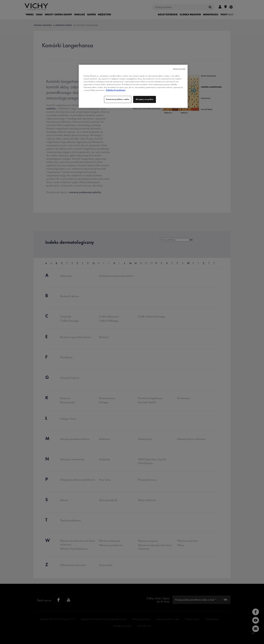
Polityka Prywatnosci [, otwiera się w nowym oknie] (116, 90)
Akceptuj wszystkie (145, 99)
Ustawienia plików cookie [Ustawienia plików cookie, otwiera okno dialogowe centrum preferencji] (118, 99)
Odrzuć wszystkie (179, 69)
